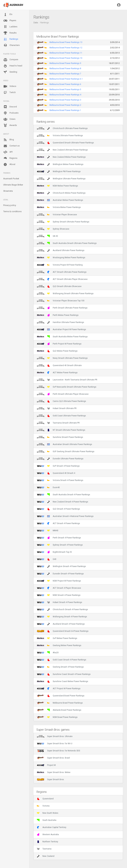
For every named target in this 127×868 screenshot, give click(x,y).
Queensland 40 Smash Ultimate (59, 365)
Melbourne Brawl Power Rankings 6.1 (66, 79)
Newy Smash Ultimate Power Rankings (62, 358)
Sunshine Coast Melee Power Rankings (63, 681)
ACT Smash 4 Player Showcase (59, 588)
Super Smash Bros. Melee (54, 772)
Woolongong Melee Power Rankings (61, 258)
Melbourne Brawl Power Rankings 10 (66, 58)
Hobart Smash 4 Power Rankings (60, 602)
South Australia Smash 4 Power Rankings (63, 495)
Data (36, 23)
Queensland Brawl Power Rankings (61, 696)
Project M (46, 765)
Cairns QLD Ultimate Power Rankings (61, 401)
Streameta (8, 191)
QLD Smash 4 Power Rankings (58, 509)
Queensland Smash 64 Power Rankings (63, 631)
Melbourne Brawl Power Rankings (60, 703)
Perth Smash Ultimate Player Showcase (63, 394)
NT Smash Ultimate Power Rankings (61, 430)
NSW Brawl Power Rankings (57, 717)
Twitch (9, 93)
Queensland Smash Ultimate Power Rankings (65, 143)
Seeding (10, 72)
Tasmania (44, 849)
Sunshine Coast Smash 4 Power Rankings (64, 674)
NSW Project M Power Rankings (59, 581)
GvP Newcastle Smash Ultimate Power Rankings (67, 387)
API (8, 152)
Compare (11, 60)
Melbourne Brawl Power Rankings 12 (66, 48)
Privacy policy (10, 205)
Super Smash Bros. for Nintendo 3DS (58, 751)
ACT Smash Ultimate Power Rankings (62, 272)
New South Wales (48, 813)
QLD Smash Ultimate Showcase (59, 286)
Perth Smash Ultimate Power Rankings (62, 308)
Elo (8, 14)
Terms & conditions (12, 211)
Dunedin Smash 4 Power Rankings (60, 574)
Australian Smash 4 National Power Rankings (65, 516)
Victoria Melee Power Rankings (59, 207)
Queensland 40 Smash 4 (56, 473)
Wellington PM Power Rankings (59, 171)
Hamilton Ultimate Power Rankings (60, 322)
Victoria (43, 806)
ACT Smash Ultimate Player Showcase (62, 279)
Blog (9, 140)
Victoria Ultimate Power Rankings (60, 136)
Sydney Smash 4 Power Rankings (60, 545)
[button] (119, 5)
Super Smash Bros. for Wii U (55, 744)
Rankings (11, 39)
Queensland (45, 799)
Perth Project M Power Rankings (59, 344)
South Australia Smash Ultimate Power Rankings (67, 243)
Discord (10, 107)
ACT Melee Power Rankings (57, 373)
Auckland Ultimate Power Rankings (61, 250)
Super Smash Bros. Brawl (53, 758)
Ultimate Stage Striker (13, 185)
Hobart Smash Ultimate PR (57, 408)
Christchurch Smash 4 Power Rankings (62, 609)
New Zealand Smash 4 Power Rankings (63, 502)
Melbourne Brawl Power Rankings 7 (65, 74)
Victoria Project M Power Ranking (60, 265)
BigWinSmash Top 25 (54, 552)
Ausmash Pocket (11, 179)
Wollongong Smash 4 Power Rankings (62, 617)
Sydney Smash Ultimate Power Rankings (63, 222)
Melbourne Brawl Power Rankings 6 (65, 84)
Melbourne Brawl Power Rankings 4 (65, 95)
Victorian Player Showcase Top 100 (61, 301)
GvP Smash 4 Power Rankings (58, 466)
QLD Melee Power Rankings (57, 351)
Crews (9, 119)
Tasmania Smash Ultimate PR (58, 423)
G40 (47, 559)
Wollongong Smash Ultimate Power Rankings (65, 294)
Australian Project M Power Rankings (61, 329)
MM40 (48, 531)
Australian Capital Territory (52, 827)
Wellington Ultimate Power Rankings (61, 179)
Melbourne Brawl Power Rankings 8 (65, 68)
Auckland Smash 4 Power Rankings (61, 624)
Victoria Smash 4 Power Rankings (60, 480)
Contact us (11, 146)
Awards (10, 125)
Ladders (10, 27)
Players (10, 21)
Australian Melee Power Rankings (60, 200)
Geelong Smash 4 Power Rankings (60, 667)
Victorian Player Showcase (57, 215)
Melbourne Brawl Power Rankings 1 (65, 110)
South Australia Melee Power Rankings (62, 337)
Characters (11, 45)
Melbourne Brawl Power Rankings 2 (65, 105)
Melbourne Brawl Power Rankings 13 (66, 42)
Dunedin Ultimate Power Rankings (60, 459)
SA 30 (47, 236)
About (9, 164)
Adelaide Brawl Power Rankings (59, 710)
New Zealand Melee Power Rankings (61, 157)
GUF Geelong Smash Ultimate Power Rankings (66, 451)
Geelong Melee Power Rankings (59, 645)
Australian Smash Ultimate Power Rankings (64, 444)
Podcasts (11, 113)
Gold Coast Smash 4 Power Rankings (62, 660)
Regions (10, 158)
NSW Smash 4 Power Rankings (59, 595)
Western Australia (48, 834)
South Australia (47, 820)
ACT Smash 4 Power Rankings (58, 523)
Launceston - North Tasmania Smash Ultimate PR (67, 380)
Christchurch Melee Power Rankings (61, 193)
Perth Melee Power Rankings (58, 315)
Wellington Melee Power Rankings (60, 164)
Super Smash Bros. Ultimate (55, 736)
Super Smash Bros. (51, 779)
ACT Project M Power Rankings (59, 689)
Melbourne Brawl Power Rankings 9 (65, 63)
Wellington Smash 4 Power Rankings (61, 566)
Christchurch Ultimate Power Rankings (62, 128)
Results (10, 33)
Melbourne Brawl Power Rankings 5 (65, 89)
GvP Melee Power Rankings (57, 638)
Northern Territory (48, 842)
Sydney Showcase (53, 229)
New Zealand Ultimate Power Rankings (62, 150)
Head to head (13, 66)
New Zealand (46, 856)
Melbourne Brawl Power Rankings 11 (66, 53)
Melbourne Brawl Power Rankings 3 (65, 100)
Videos (10, 86)
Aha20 (48, 653)
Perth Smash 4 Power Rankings (59, 538)
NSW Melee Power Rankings (57, 186)
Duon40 (48, 487)
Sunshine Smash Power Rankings (60, 437)
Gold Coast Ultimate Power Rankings (61, 416)
